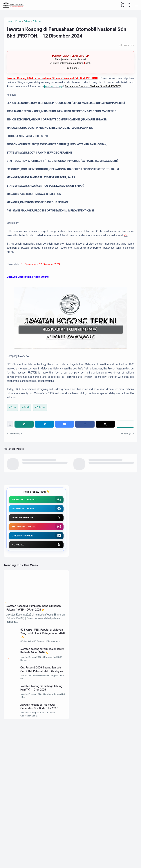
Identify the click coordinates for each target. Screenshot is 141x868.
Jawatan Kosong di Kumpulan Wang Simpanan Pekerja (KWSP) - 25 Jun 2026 (35, 705)
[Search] (129, 5)
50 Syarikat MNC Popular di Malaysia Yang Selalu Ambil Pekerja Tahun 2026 (40, 738)
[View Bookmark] (122, 5)
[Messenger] (66, 512)
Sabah (28, 493)
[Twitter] (105, 512)
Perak (14, 493)
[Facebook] (85, 512)
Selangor (43, 493)
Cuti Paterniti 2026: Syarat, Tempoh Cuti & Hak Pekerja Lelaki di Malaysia (44, 781)
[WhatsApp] (26, 512)
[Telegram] (46, 512)
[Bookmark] (11, 513)
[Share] (125, 512)
